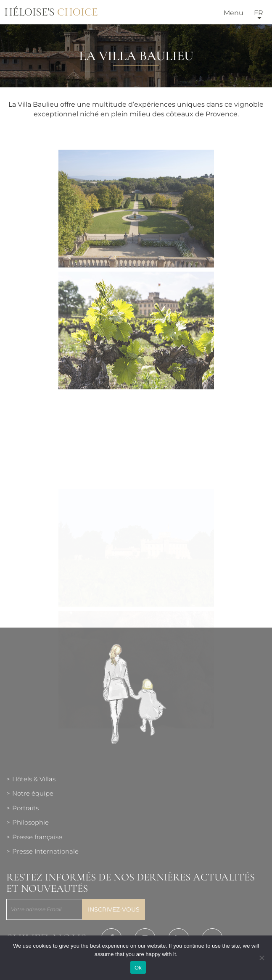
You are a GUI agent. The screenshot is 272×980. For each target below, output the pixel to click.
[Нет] (261, 958)
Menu (234, 13)
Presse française (37, 837)
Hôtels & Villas (34, 779)
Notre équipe (33, 793)
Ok (138, 968)
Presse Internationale (45, 851)
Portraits (25, 808)
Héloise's (51, 13)
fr (259, 13)
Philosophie (30, 822)
